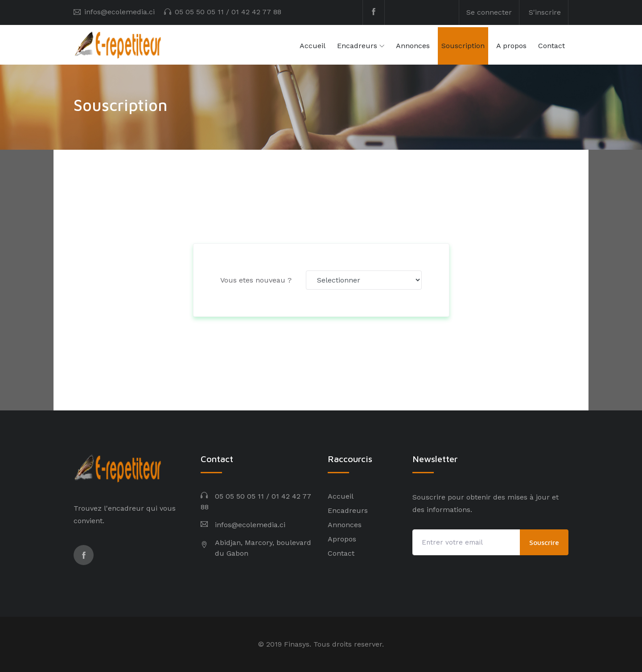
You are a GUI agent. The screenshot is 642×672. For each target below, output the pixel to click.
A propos (511, 46)
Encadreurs (357, 46)
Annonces (413, 46)
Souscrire (544, 542)
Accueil (313, 46)
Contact (551, 46)
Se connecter (489, 12)
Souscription (463, 46)
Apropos (342, 539)
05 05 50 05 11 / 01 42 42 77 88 (228, 12)
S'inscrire (545, 12)
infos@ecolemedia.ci (119, 12)
